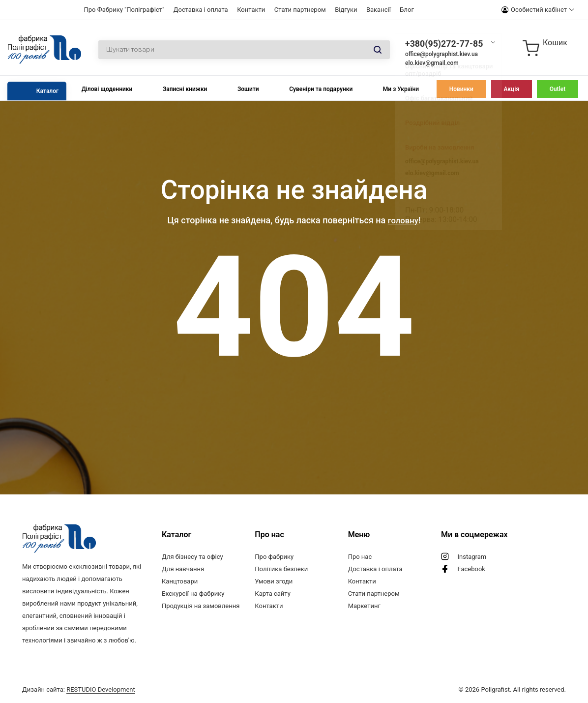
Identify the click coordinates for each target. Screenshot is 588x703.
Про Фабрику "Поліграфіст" (124, 10)
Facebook (471, 569)
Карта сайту (273, 594)
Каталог (47, 91)
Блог (407, 10)
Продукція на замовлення (201, 606)
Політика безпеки (281, 569)
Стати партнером (300, 10)
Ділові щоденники (107, 89)
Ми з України (401, 89)
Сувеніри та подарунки (321, 89)
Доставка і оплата (201, 10)
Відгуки (346, 10)
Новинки (461, 89)
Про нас (360, 557)
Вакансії (379, 10)
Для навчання (183, 569)
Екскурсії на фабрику (193, 594)
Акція (511, 89)
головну (403, 220)
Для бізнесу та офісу (192, 557)
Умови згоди (274, 581)
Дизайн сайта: (79, 689)
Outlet (558, 89)
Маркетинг (364, 606)
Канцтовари (180, 581)
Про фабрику (274, 557)
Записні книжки (185, 89)
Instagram (472, 557)
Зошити (248, 89)
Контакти (251, 10)
